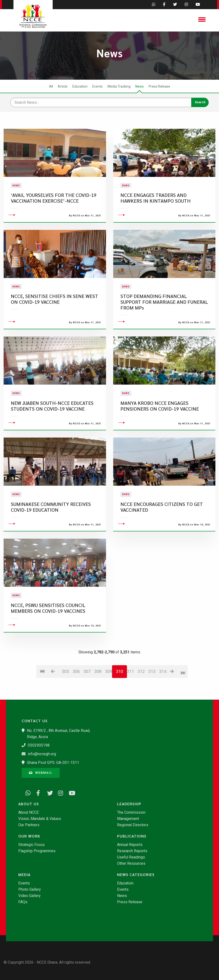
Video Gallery (29, 896)
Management (128, 819)
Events (97, 86)
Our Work (29, 836)
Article (63, 86)
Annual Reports (130, 845)
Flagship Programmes (37, 851)
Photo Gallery (30, 890)
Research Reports (132, 851)
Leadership (129, 804)
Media (24, 875)
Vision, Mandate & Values (40, 819)
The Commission (131, 812)
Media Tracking (119, 86)
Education (80, 86)
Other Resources (131, 864)
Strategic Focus (31, 845)
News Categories (136, 875)
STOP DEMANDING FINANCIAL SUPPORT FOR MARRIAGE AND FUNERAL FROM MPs (164, 331)
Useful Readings (131, 857)
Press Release (159, 86)
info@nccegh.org (42, 754)
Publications (132, 836)
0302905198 (39, 745)
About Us (29, 804)
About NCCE (28, 812)
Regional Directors (133, 825)
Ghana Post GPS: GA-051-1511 (53, 763)
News (140, 86)
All (51, 86)
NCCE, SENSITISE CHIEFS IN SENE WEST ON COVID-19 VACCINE (54, 328)
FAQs (23, 902)
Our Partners (29, 825)
